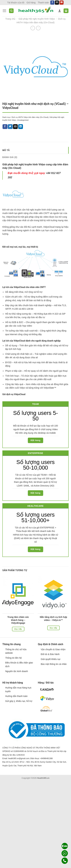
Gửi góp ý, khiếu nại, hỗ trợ (19, 701)
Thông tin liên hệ (13, 658)
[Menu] (5, 11)
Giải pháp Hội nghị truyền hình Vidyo (37, 19)
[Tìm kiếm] (11, 11)
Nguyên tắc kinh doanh (17, 671)
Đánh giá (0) (10, 157)
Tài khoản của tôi (16, 3)
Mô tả (6, 150)
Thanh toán (43, 3)
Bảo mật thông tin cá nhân (54, 664)
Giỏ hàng (31, 3)
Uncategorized (23, 120)
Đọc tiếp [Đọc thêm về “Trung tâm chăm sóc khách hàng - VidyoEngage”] (18, 629)
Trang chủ (10, 19)
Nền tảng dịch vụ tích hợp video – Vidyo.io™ (54, 618)
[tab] (35, 150)
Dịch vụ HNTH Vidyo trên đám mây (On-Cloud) (30, 117)
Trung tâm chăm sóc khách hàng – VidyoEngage (18, 620)
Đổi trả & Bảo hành (50, 654)
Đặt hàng (36, 440)
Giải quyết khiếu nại (51, 659)
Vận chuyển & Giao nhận (53, 649)
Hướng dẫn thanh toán (16, 696)
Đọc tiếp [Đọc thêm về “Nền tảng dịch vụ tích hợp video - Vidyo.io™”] (54, 628)
